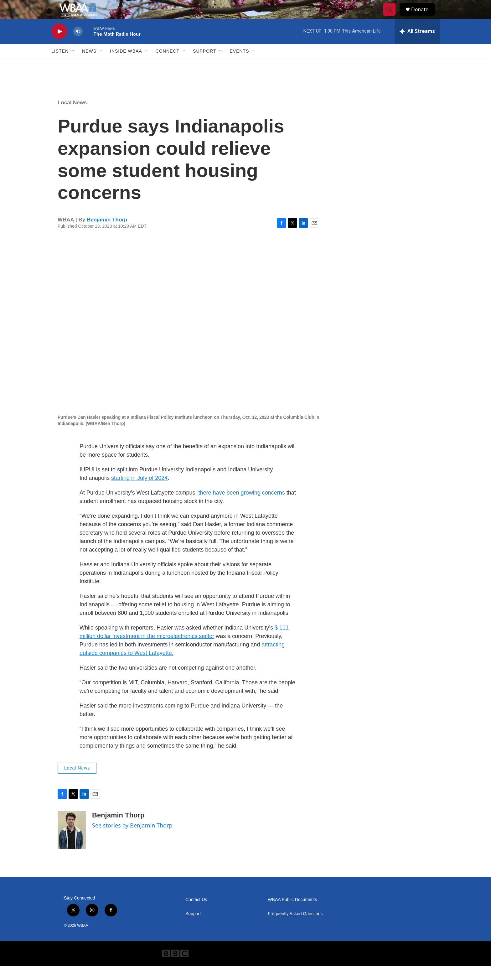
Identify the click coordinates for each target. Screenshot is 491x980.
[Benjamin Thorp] (72, 844)
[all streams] (417, 45)
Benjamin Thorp (107, 234)
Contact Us (196, 914)
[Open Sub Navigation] (73, 65)
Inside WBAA (126, 65)
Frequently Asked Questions (295, 928)
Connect (168, 65)
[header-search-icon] (392, 17)
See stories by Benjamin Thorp (132, 839)
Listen (60, 65)
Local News (72, 117)
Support (204, 65)
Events (239, 65)
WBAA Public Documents (292, 914)
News (89, 65)
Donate (424, 16)
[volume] (78, 46)
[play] (59, 46)
